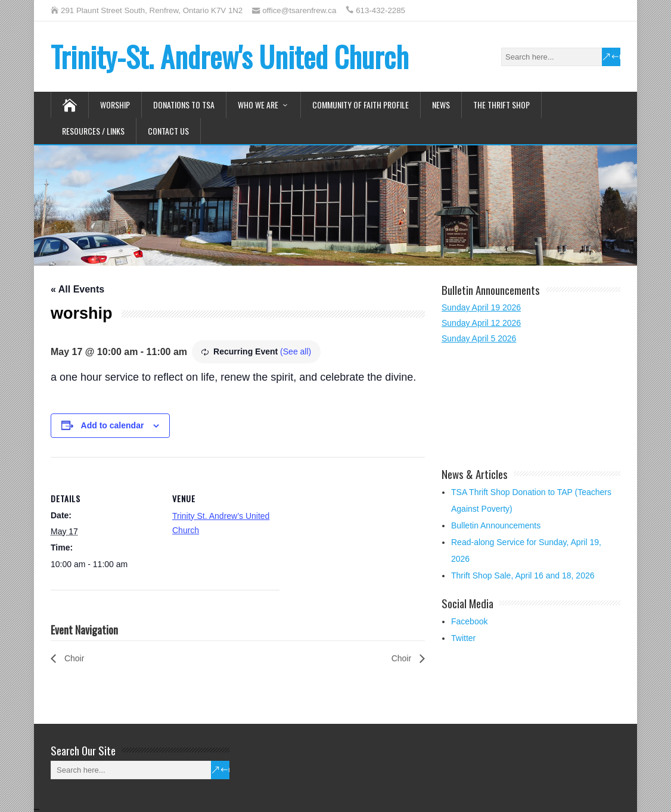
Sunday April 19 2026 (481, 307)
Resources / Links (93, 131)
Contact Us (168, 131)
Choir (73, 658)
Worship (115, 105)
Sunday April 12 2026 (481, 323)
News (441, 105)
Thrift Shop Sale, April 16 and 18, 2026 (523, 575)
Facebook (469, 621)
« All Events (77, 289)
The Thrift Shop (501, 105)
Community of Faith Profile (361, 105)
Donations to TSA (184, 105)
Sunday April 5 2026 (479, 338)
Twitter (463, 638)
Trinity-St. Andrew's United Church (230, 56)
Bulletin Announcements (496, 525)
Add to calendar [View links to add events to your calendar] (113, 425)
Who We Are (258, 105)
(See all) (296, 351)
